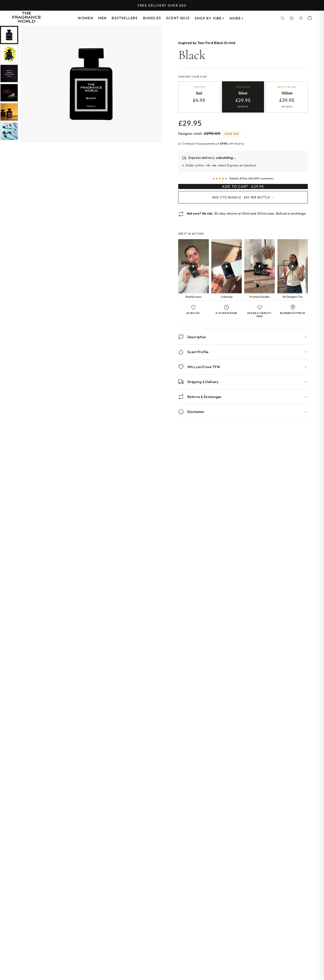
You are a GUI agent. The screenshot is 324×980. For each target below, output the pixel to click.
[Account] (301, 18)
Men (103, 18)
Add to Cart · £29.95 (243, 192)
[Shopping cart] (310, 18)
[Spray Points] (292, 18)
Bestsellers (125, 18)
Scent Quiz (178, 18)
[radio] (199, 97)
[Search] (283, 18)
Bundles (152, 18)
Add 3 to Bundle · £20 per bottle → (243, 207)
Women (85, 18)
